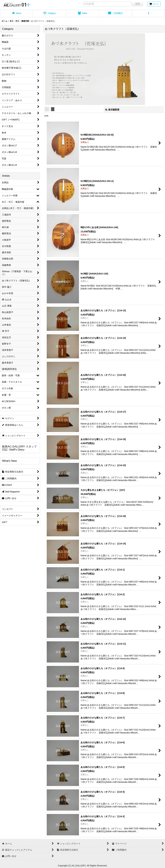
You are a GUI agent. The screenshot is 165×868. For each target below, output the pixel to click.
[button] (148, 14)
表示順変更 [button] (112, 110)
